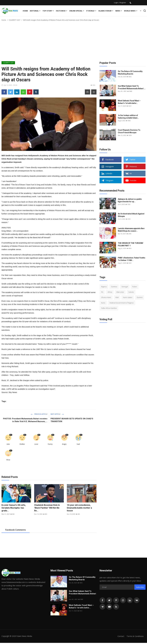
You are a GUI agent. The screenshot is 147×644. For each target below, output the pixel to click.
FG (102, 292)
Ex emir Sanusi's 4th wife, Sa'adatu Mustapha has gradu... (14, 508)
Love (36, 444)
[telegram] (102, 607)
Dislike (22, 444)
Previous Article (39, 414)
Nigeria (104, 287)
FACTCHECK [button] (62, 11)
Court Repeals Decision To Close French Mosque (129, 131)
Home (25, 11)
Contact (120, 636)
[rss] (116, 607)
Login (116, 3)
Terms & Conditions (135, 636)
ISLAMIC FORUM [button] (106, 11)
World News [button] (131, 11)
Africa (110, 292)
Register (123, 3)
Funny (50, 444)
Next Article (57, 414)
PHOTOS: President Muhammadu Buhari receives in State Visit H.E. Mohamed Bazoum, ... (25, 420)
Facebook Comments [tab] (16, 530)
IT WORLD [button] (91, 11)
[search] (145, 11)
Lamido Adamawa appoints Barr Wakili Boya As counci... (131, 230)
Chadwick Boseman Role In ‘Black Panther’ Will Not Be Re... (47, 508)
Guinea (140, 297)
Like (8, 444)
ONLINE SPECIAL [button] (77, 11)
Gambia (114, 287)
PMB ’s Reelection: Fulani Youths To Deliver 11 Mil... (132, 259)
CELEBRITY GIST (15, 20)
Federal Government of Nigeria (122, 303)
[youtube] (109, 607)
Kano (103, 303)
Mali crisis (120, 292)
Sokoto (131, 292)
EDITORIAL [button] (35, 11)
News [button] (119, 11)
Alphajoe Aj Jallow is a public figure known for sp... (130, 200)
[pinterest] (116, 600)
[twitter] (109, 600)
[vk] (137, 600)
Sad (78, 444)
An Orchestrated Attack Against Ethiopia (131, 215)
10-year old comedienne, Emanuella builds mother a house (79, 508)
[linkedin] (130, 600)
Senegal (125, 287)
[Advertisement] (74, 42)
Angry (64, 444)
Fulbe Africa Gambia (109, 308)
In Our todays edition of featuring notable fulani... (128, 117)
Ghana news (106, 297)
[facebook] (102, 600)
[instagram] (123, 600)
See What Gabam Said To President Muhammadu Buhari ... (132, 87)
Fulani (135, 287)
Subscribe (140, 587)
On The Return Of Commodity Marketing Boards (130, 73)
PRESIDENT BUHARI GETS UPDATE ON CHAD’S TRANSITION (72, 420)
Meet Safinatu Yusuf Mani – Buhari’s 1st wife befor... (129, 102)
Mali (117, 297)
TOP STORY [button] (48, 11)
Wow (8, 460)
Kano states (128, 297)
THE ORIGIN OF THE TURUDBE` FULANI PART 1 (131, 244)
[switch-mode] (131, 3)
